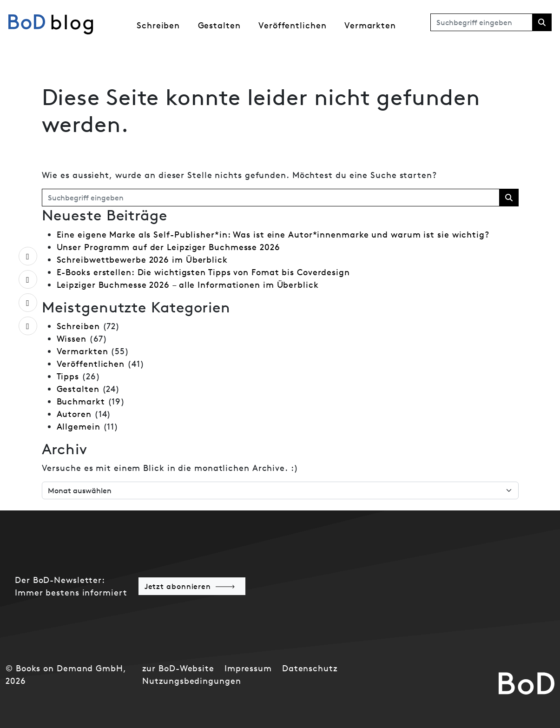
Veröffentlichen (293, 25)
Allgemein (79, 427)
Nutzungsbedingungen (191, 681)
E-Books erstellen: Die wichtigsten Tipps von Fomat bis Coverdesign (203, 272)
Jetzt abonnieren (178, 586)
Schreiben (158, 25)
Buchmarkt (81, 401)
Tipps (68, 376)
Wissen (72, 339)
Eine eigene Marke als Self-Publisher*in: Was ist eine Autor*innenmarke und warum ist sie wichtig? (273, 235)
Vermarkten (370, 25)
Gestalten (219, 25)
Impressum (248, 668)
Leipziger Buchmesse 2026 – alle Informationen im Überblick (188, 285)
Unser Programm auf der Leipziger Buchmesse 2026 (168, 247)
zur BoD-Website (178, 668)
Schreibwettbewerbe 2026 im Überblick (142, 260)
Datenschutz (310, 668)
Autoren (74, 414)
